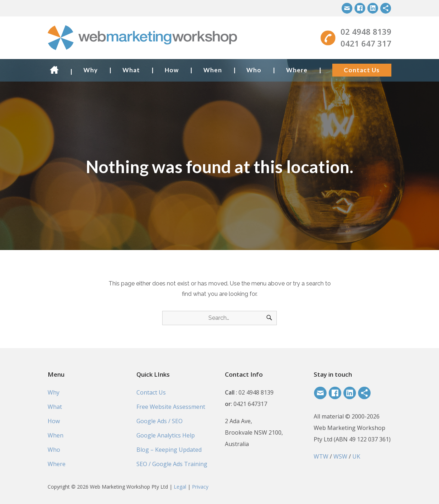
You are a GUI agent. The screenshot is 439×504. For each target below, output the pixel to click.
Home (56, 70)
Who (254, 70)
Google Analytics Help (166, 435)
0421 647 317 (366, 43)
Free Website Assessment (171, 407)
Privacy (200, 487)
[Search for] (219, 318)
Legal (180, 487)
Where (297, 70)
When (213, 70)
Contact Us (362, 70)
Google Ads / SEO (160, 421)
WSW (340, 456)
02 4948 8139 (366, 31)
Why (91, 70)
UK (356, 456)
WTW (321, 456)
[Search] (269, 318)
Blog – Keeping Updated (169, 450)
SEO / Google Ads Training (172, 464)
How (172, 70)
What (131, 70)
